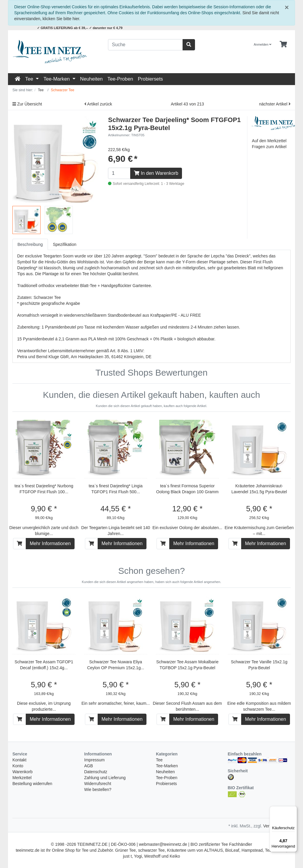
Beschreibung (30, 244)
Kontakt (19, 760)
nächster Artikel (275, 104)
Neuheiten (92, 79)
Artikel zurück (98, 104)
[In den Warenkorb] (20, 544)
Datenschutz (96, 772)
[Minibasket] (283, 44)
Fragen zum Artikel (269, 147)
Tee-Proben (120, 79)
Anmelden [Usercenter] (263, 44)
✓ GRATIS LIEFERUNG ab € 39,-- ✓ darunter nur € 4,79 (80, 28)
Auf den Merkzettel (269, 141)
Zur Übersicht (27, 104)
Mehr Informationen (50, 543)
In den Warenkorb (156, 173)
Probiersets (150, 79)
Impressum (95, 760)
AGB (89, 766)
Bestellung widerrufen (32, 784)
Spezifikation (65, 244)
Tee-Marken (57, 79)
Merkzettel (22, 778)
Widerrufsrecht (98, 784)
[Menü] (294, 810)
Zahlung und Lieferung (105, 778)
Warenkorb (22, 772)
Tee (30, 79)
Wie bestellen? (98, 789)
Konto (18, 766)
